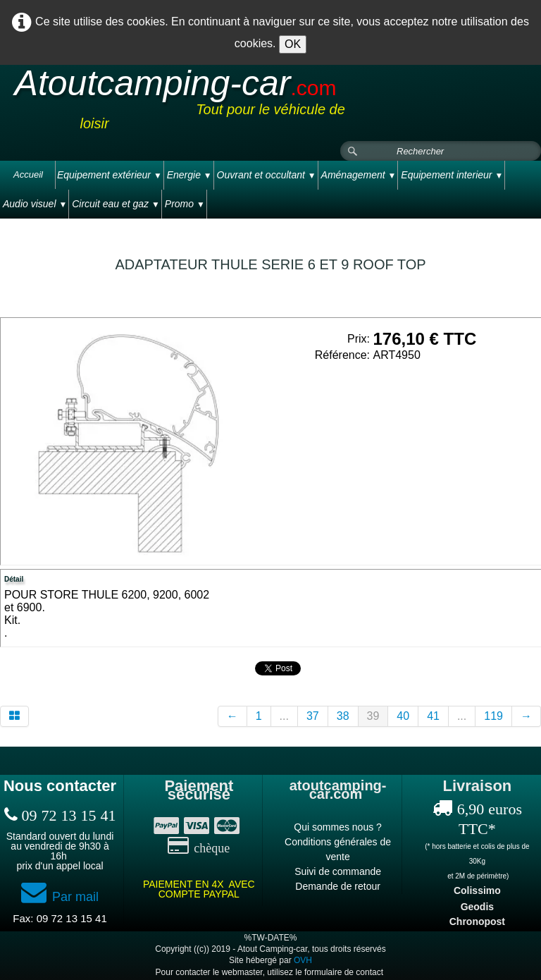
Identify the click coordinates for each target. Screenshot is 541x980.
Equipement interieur (452, 175)
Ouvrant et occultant (267, 175)
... (284, 716)
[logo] (270, 104)
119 (493, 716)
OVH (303, 960)
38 (343, 716)
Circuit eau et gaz (116, 204)
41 (433, 716)
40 (403, 716)
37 (313, 716)
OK (293, 44)
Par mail (60, 897)
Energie (189, 175)
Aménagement (359, 175)
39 (373, 716)
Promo (185, 204)
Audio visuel (35, 204)
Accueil (28, 174)
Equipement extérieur (110, 175)
